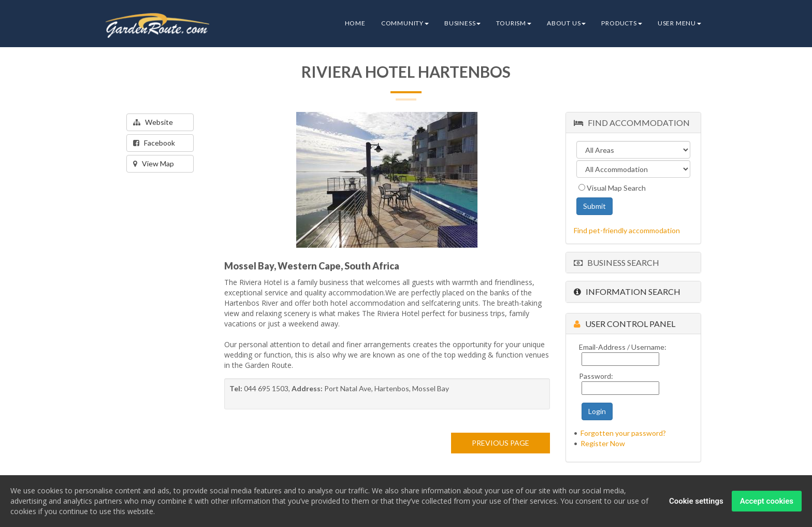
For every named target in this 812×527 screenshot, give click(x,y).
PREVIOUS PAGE (501, 443)
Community (405, 23)
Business (462, 23)
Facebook (154, 143)
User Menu (679, 23)
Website (153, 122)
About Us (566, 23)
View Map (154, 163)
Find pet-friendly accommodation (627, 230)
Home (355, 23)
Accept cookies (767, 503)
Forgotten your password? (623, 433)
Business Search (617, 262)
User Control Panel (625, 324)
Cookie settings (696, 503)
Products (621, 23)
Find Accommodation (632, 123)
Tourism (514, 23)
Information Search (627, 291)
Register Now (603, 443)
